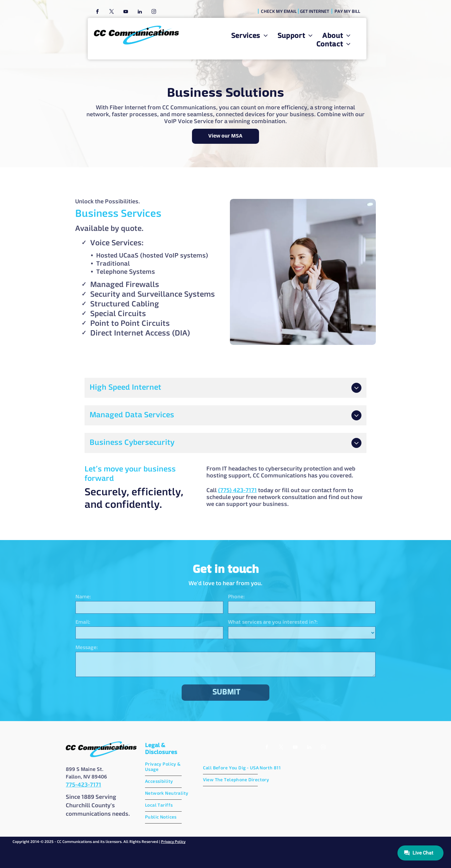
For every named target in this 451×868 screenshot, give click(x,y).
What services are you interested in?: (273, 622)
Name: (83, 597)
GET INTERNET (315, 12)
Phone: (236, 597)
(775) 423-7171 (163, 491)
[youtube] (126, 12)
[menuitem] (250, 36)
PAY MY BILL (347, 12)
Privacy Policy (173, 842)
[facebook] (97, 12)
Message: (87, 648)
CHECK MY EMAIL (279, 12)
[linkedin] (140, 12)
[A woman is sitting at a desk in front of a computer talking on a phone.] (303, 272)
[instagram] (154, 12)
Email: (83, 622)
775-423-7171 (83, 785)
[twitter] (111, 12)
